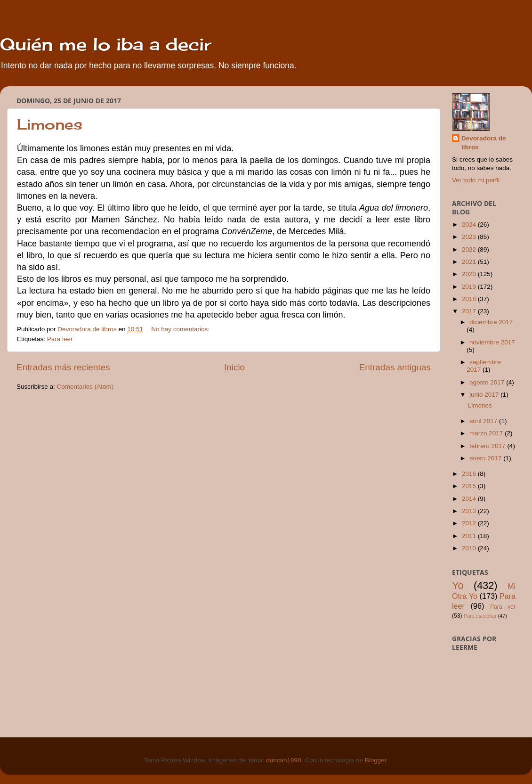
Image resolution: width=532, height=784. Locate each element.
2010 (470, 548)
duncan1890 (283, 760)
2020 (470, 274)
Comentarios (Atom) (85, 387)
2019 (470, 287)
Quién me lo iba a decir (106, 44)
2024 (470, 225)
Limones (50, 124)
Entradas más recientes (63, 367)
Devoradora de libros (484, 143)
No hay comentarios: (181, 329)
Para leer (60, 339)
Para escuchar (480, 616)
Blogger (376, 760)
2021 (470, 262)
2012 (470, 523)
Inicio (234, 367)
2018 (470, 299)
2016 (470, 474)
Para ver (503, 607)
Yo (458, 585)
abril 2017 (484, 421)
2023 (470, 237)
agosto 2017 (488, 382)
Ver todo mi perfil (476, 180)
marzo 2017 (487, 433)
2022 (470, 249)
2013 (470, 511)
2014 (470, 499)
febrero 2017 (488, 446)
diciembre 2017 (491, 322)
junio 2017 (485, 395)
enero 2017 (486, 458)
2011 (470, 536)
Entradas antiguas (395, 367)
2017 (470, 311)
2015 (470, 486)
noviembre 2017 (492, 342)
